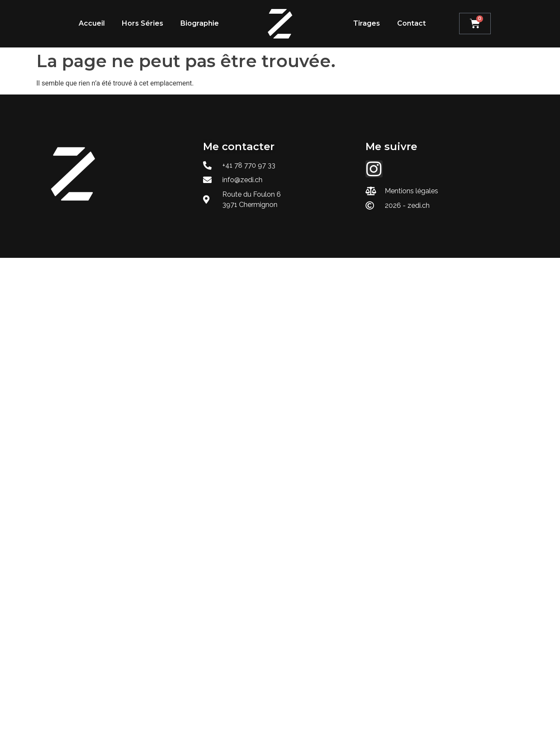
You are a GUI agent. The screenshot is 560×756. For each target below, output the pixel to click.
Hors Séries (143, 23)
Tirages (367, 23)
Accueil (92, 23)
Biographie (200, 23)
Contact (411, 23)
